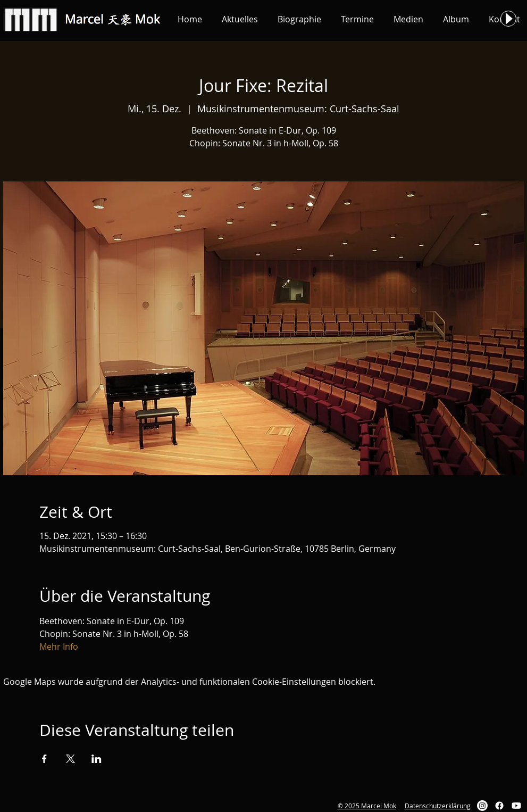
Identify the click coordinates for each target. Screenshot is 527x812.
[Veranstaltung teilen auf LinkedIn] (97, 759)
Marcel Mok (378, 806)
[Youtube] (516, 806)
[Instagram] (482, 806)
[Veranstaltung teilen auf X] (70, 759)
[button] (240, 19)
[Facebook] (499, 806)
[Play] (508, 19)
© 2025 (349, 806)
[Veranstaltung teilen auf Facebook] (44, 759)
